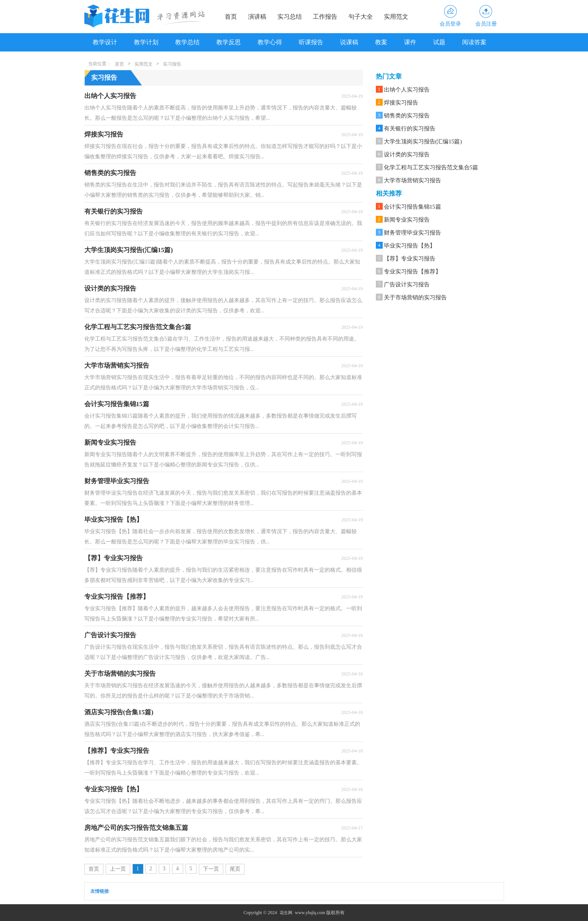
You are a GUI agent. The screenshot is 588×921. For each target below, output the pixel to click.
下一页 (211, 869)
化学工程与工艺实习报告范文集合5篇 (431, 167)
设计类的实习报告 (407, 154)
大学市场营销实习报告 (412, 180)
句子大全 (361, 17)
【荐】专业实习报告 (410, 259)
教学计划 (146, 42)
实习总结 (290, 17)
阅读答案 (474, 42)
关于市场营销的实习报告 (415, 297)
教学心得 (270, 42)
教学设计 (105, 42)
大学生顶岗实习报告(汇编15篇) (423, 141)
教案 (381, 42)
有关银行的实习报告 (410, 129)
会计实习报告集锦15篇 (412, 207)
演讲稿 (257, 17)
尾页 (235, 869)
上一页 (118, 869)
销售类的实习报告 (407, 116)
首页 (231, 17)
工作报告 (325, 17)
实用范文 (396, 17)
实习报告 (172, 64)
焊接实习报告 (401, 103)
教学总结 (187, 42)
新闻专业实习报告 (407, 220)
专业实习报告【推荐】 (412, 272)
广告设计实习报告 (407, 284)
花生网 (286, 913)
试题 (439, 42)
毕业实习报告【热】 (410, 246)
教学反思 (229, 42)
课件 (410, 42)
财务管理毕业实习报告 (412, 233)
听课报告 (311, 42)
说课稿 (349, 42)
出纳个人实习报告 (407, 90)
